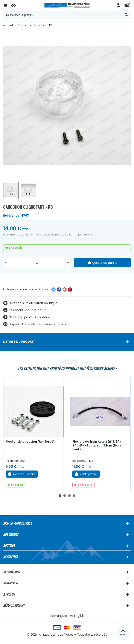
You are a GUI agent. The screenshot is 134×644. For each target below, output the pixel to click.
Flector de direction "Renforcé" (30, 442)
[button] (60, 496)
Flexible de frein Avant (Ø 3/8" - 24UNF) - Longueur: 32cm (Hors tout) (97, 446)
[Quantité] (37, 263)
